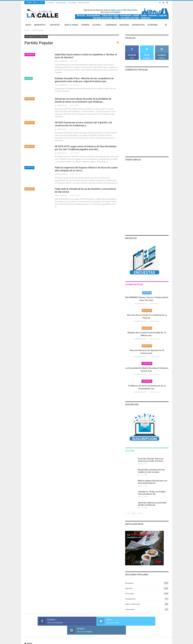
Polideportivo (130, 599)
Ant (128, 513)
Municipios (40, 25)
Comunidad (111, 25)
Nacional (124, 25)
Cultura (96, 25)
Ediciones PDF (84, 3)
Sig (134, 513)
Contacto (50, 3)
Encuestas (73, 3)
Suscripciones (61, 3)
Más (150, 25)
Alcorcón (29, 168)
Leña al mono (71, 25)
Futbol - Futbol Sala (132, 604)
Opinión (85, 25)
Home (28, 634)
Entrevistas (138, 25)
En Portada (129, 594)
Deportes (55, 25)
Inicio (28, 25)
